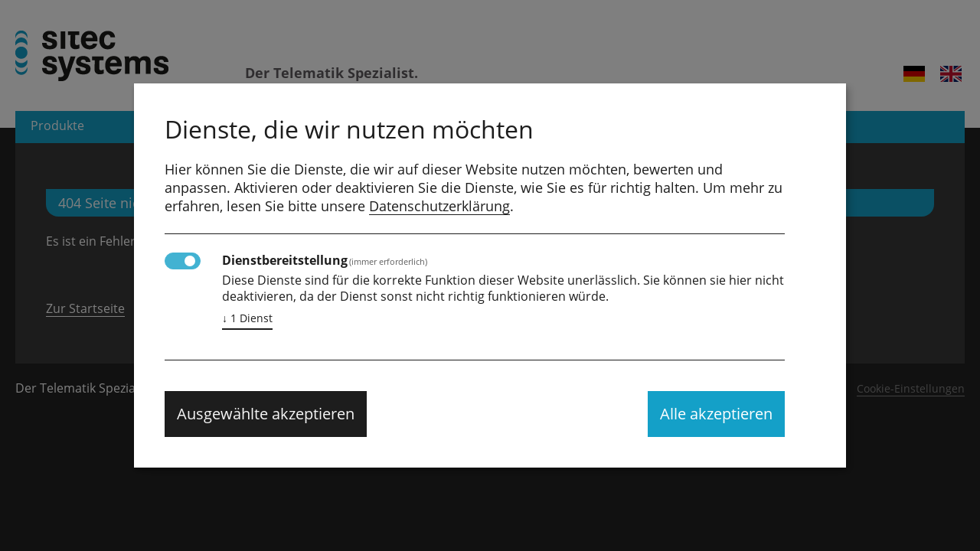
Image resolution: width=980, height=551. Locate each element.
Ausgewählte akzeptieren (266, 414)
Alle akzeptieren (716, 414)
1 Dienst (247, 318)
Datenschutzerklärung (439, 206)
